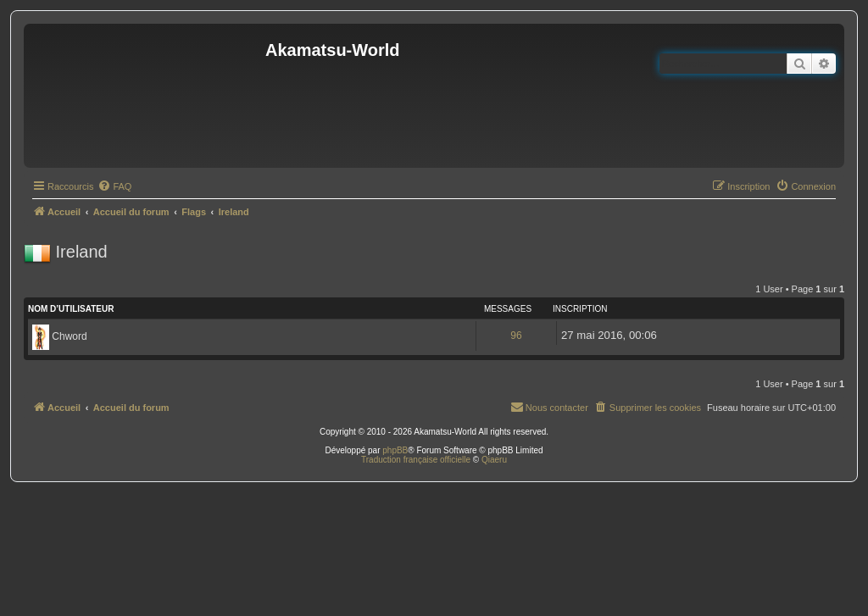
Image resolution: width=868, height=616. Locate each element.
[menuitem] (114, 186)
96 (516, 336)
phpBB (395, 450)
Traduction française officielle (416, 460)
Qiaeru (494, 460)
